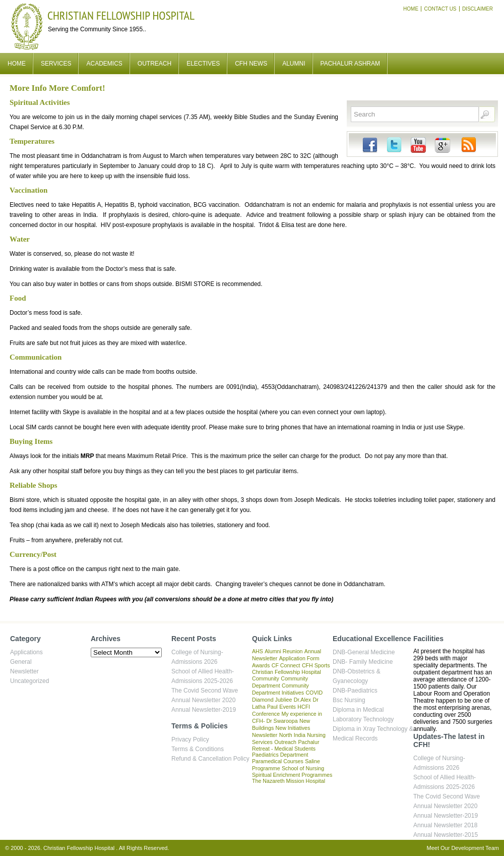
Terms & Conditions (198, 749)
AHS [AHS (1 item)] (258, 651)
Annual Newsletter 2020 (203, 700)
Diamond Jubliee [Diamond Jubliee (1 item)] (272, 700)
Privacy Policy (190, 739)
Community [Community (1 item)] (266, 678)
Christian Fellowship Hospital (121, 15)
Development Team (475, 848)
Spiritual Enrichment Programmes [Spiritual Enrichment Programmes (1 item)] (292, 775)
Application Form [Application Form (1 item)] (299, 658)
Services (56, 64)
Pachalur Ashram (350, 64)
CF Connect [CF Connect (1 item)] (286, 665)
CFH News (251, 64)
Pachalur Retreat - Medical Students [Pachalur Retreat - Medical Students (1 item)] (286, 745)
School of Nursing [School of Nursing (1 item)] (303, 768)
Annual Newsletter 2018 (445, 825)
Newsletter (24, 671)
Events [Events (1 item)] (288, 707)
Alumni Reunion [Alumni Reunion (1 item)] (283, 651)
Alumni (294, 64)
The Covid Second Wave (205, 691)
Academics (104, 64)
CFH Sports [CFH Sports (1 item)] (316, 665)
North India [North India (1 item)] (292, 735)
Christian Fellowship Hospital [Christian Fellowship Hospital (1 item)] (287, 672)
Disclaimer (478, 9)
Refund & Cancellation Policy (210, 759)
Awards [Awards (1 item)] (261, 665)
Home (411, 9)
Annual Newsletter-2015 (446, 835)
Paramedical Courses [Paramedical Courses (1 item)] (278, 761)
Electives (203, 64)
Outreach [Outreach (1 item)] (285, 742)
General (21, 662)
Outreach (154, 64)
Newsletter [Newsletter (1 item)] (265, 735)
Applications (26, 652)
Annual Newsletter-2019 (204, 710)
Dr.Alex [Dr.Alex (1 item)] (302, 700)
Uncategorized (29, 681)
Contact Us (440, 9)
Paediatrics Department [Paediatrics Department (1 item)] (280, 755)
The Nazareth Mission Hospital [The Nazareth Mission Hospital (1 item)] (289, 781)
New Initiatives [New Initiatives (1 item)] (293, 728)
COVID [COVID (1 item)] (314, 693)
